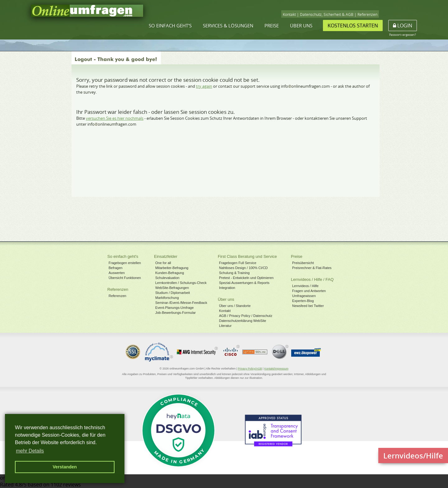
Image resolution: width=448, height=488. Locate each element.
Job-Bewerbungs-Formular (175, 313)
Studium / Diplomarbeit (173, 293)
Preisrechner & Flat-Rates (312, 268)
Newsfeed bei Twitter (308, 306)
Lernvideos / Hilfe (305, 286)
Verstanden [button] (65, 467)
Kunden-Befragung (170, 273)
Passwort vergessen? (403, 35)
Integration (227, 288)
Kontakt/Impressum (276, 369)
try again (204, 86)
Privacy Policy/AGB (250, 369)
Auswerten (117, 273)
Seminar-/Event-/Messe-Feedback (181, 303)
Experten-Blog (303, 301)
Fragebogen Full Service (238, 263)
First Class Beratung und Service (247, 256)
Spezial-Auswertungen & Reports (244, 283)
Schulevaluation (167, 278)
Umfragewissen (304, 296)
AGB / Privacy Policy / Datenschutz (246, 316)
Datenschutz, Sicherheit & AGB (327, 14)
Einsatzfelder (166, 256)
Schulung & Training (234, 273)
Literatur (225, 326)
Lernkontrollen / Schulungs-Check (181, 283)
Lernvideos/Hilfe (413, 455)
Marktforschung (167, 298)
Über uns (301, 26)
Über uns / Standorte (235, 306)
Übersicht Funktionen (125, 278)
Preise (272, 26)
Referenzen (367, 14)
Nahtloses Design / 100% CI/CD (243, 268)
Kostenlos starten (353, 26)
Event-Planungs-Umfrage (175, 308)
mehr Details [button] (30, 451)
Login (403, 26)
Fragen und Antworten (309, 291)
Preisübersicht (303, 263)
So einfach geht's (170, 26)
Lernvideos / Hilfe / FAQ (312, 279)
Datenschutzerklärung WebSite (243, 321)
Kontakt (289, 14)
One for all (163, 263)
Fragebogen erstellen (125, 263)
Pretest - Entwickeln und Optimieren (246, 278)
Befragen (116, 268)
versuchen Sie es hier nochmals (115, 118)
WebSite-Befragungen (172, 288)
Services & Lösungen (228, 26)
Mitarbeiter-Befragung (172, 268)
